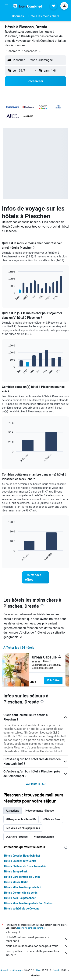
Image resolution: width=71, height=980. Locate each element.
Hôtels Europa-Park (16, 872)
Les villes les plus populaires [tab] (23, 828)
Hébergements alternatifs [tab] (21, 819)
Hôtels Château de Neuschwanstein (25, 866)
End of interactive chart (7, 298)
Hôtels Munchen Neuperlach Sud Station (28, 903)
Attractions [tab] (12, 811)
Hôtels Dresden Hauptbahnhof (22, 856)
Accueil (4, 970)
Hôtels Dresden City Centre (20, 861)
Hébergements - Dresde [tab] (40, 811)
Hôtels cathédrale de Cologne (22, 909)
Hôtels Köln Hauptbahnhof (20, 898)
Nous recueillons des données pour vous (37, 946)
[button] (6, 6)
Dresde (57, 970)
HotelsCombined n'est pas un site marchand (37, 939)
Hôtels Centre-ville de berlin (21, 893)
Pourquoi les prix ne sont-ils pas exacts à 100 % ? (37, 953)
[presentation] (42, 606)
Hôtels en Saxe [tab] (51, 819)
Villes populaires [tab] (44, 837)
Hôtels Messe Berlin (16, 882)
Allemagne (18, 970)
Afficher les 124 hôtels (19, 648)
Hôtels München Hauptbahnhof (23, 887)
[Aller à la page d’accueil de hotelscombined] (28, 6)
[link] (36, 577)
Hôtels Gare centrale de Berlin (22, 877)
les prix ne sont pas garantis (31, 928)
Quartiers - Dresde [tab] (17, 837)
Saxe (39, 970)
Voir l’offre (53, 680)
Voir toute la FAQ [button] (35, 784)
